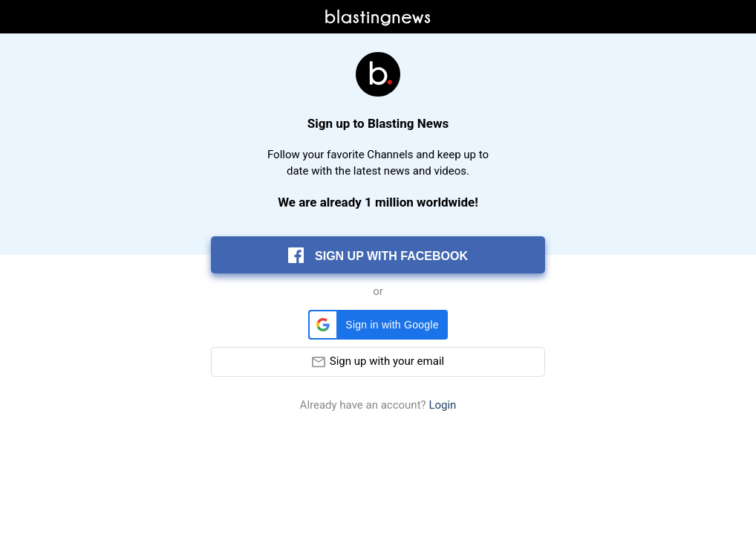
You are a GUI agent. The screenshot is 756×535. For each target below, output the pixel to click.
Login (442, 405)
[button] (378, 325)
